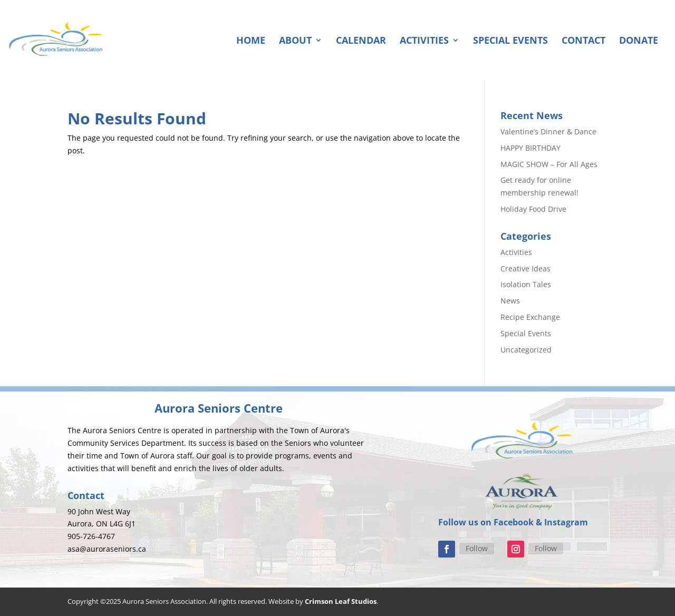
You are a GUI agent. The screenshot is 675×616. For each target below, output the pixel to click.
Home (251, 41)
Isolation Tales (526, 284)
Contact (584, 41)
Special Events (510, 41)
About (295, 41)
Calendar (361, 41)
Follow (477, 548)
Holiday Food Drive (533, 209)
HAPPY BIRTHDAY (531, 148)
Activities (424, 41)
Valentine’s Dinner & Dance (548, 131)
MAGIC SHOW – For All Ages (549, 164)
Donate (639, 41)
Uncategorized (526, 350)
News (510, 301)
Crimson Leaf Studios (341, 601)
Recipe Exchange (530, 317)
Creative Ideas (525, 268)
